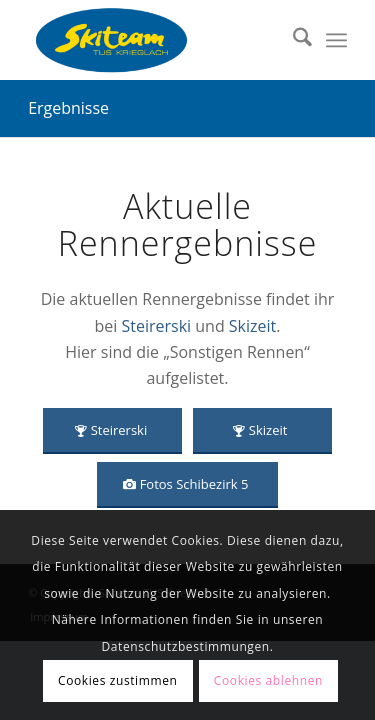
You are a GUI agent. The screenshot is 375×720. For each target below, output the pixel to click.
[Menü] (336, 40)
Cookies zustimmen (117, 680)
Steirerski (156, 326)
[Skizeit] (262, 431)
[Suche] (292, 40)
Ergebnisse (68, 108)
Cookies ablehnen (268, 680)
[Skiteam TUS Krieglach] (155, 40)
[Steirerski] (112, 431)
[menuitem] (292, 40)
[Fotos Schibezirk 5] (188, 485)
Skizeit (252, 326)
